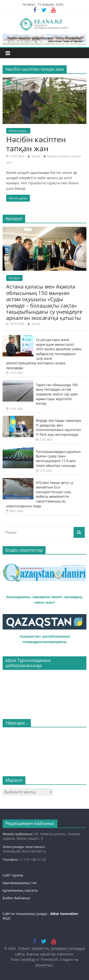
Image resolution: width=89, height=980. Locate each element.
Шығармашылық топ (20, 883)
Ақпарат (14, 278)
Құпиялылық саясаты (20, 890)
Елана (36, 156)
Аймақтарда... (18, 131)
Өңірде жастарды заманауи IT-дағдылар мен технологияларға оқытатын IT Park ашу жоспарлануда (59, 427)
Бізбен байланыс (16, 898)
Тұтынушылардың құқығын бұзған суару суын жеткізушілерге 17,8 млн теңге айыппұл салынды (58, 459)
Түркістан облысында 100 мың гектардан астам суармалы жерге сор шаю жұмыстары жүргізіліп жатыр (57, 394)
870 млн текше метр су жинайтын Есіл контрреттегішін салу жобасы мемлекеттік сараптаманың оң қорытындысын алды (40, 494)
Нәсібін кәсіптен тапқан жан (36, 144)
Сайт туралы (13, 875)
